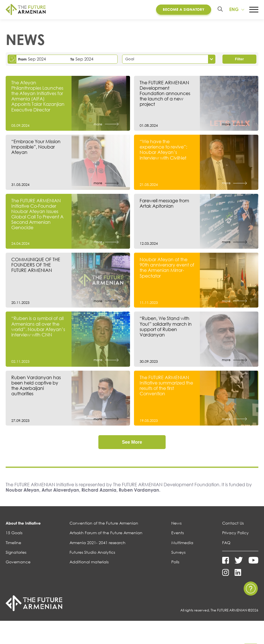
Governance (18, 563)
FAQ (226, 544)
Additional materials (89, 563)
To (72, 60)
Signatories (16, 553)
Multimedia (182, 544)
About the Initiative (23, 524)
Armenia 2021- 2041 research (98, 544)
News (176, 524)
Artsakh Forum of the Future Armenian (106, 534)
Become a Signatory (183, 10)
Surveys (178, 553)
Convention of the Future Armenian (104, 524)
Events (178, 534)
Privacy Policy (235, 534)
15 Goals (14, 534)
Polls (175, 563)
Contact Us (233, 524)
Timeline (13, 544)
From (22, 60)
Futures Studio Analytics (92, 553)
